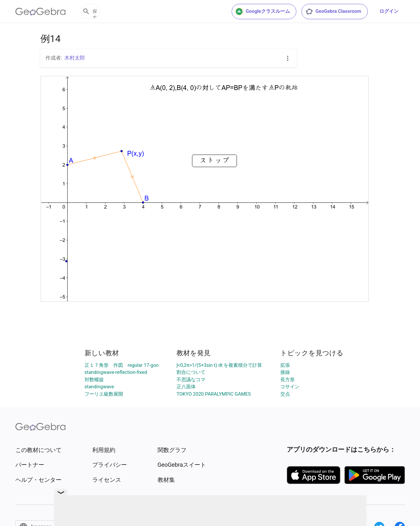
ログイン (389, 11)
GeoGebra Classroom (333, 12)
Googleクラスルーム (263, 12)
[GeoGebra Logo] (41, 12)
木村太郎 (75, 58)
